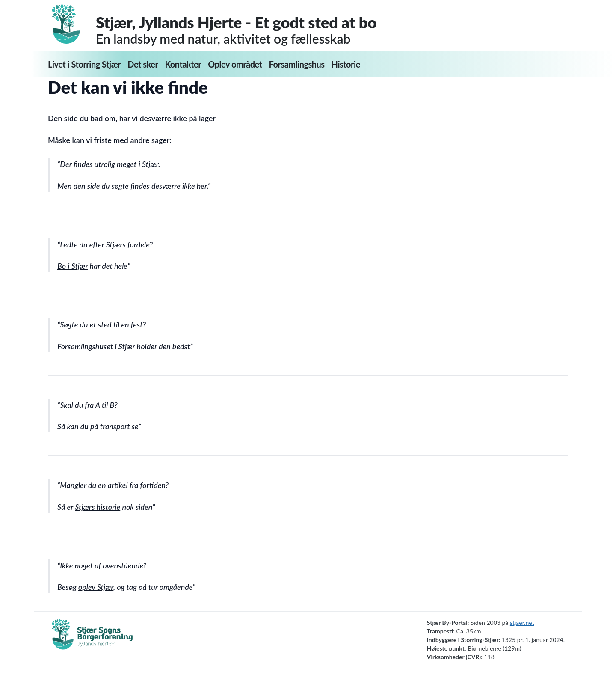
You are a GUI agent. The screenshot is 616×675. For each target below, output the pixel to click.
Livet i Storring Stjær (84, 64)
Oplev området (235, 64)
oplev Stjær (96, 587)
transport (115, 426)
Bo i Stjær (73, 266)
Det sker (143, 64)
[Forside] (72, 24)
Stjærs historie (98, 507)
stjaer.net (522, 623)
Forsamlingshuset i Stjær (96, 346)
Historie (346, 64)
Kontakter (183, 64)
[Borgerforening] (92, 639)
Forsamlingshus (297, 64)
